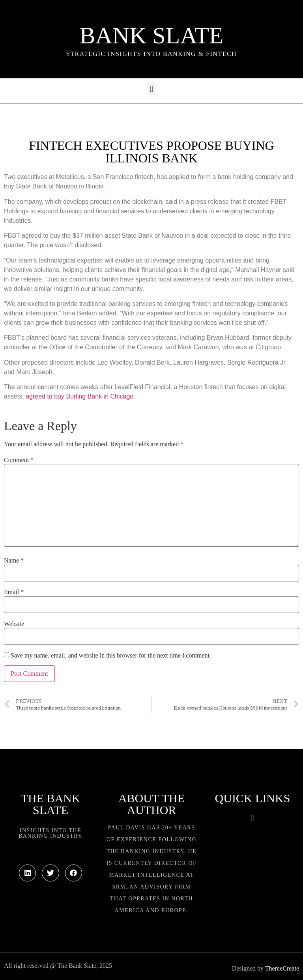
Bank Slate (151, 35)
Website (14, 624)
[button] (151, 89)
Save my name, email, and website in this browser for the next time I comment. (111, 656)
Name (14, 561)
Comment (19, 460)
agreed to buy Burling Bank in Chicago (79, 396)
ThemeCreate (282, 968)
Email (14, 592)
